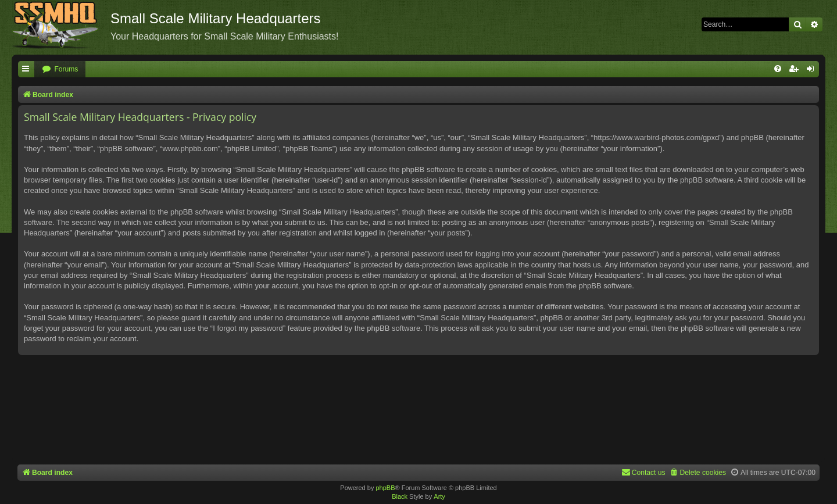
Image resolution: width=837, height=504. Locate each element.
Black (400, 496)
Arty (439, 496)
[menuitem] (60, 69)
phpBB (385, 488)
